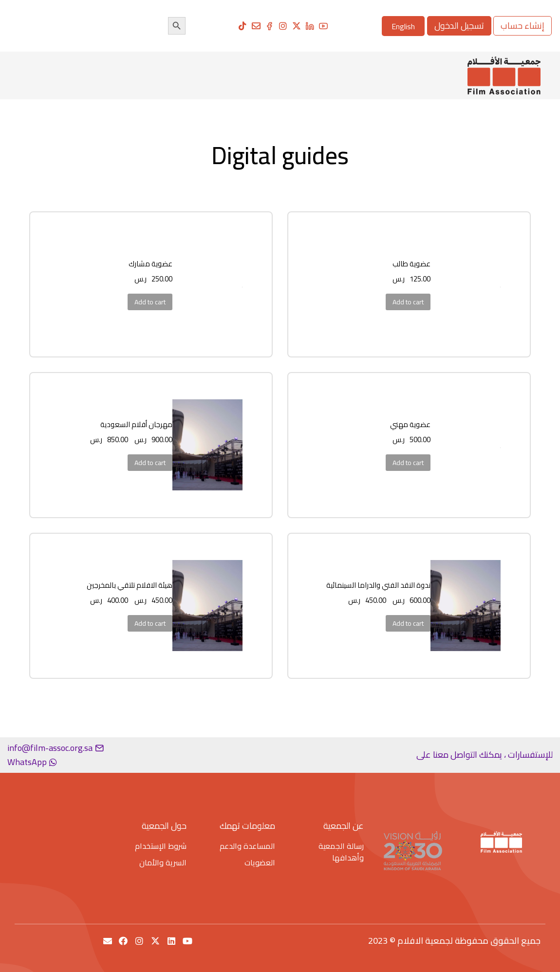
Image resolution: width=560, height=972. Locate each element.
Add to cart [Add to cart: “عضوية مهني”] (408, 463)
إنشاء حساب (523, 26)
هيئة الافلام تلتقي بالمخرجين (130, 585)
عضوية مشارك (150, 264)
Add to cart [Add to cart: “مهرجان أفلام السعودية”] (150, 463)
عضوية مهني (410, 424)
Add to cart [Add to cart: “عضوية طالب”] (408, 302)
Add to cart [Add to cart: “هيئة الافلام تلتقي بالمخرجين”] (150, 623)
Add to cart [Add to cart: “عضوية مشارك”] (150, 302)
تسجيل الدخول (459, 26)
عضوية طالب (411, 264)
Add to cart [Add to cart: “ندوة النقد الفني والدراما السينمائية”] (408, 623)
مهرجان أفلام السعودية (136, 424)
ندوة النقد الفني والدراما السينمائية (378, 585)
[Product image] (500, 284)
